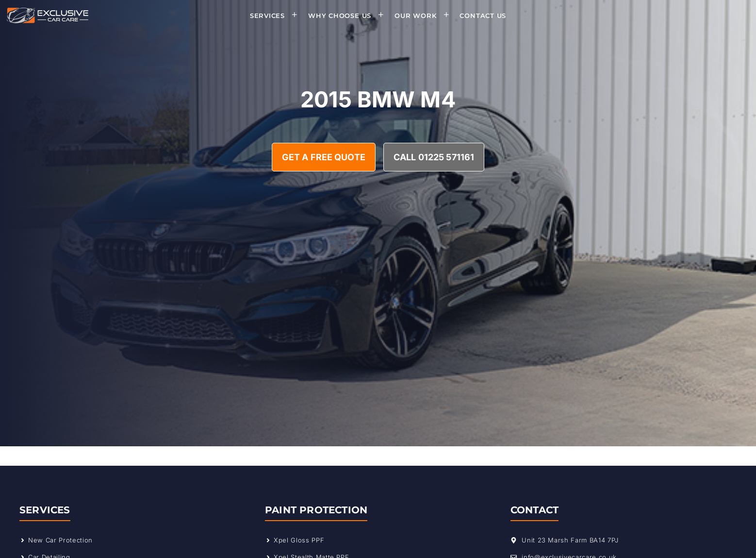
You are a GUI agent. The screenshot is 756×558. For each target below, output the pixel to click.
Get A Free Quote (324, 157)
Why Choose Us (349, 16)
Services (277, 16)
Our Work (425, 16)
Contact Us (483, 16)
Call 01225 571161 (434, 157)
